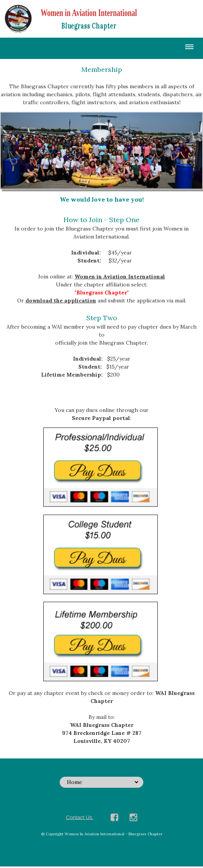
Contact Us (80, 817)
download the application (61, 300)
